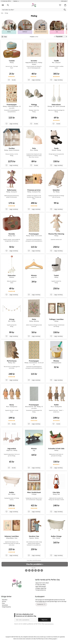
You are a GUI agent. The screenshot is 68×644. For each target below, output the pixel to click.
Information (64, 1)
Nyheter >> (16, 1)
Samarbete (5, 605)
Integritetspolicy (6, 607)
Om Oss (4, 601)
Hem (2, 13)
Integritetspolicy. (49, 624)
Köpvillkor (5, 600)
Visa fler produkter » (35, 564)
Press (3, 603)
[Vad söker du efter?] (34, 10)
